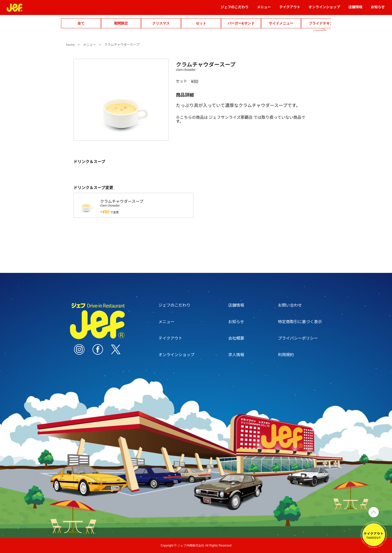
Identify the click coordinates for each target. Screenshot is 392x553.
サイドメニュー (281, 23)
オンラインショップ (324, 9)
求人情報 (236, 354)
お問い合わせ (290, 305)
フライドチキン (321, 23)
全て (81, 23)
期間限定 (121, 23)
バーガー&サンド (241, 23)
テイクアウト (290, 9)
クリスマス (161, 23)
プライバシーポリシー (298, 338)
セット (201, 23)
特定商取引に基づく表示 (300, 321)
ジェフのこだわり (234, 9)
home (70, 44)
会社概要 (236, 338)
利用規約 (286, 354)
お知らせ (378, 9)
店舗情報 (355, 9)
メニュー (264, 9)
